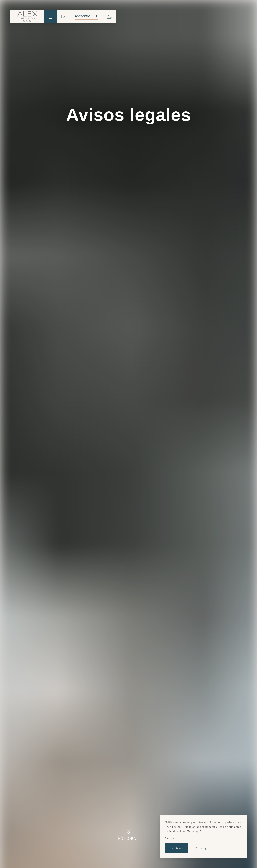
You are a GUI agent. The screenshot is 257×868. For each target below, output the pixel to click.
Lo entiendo (177, 848)
